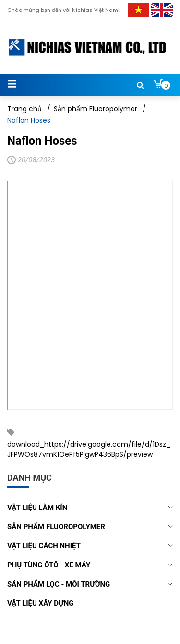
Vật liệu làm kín (37, 508)
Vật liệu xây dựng (41, 603)
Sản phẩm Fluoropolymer (56, 527)
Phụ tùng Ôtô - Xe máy (49, 565)
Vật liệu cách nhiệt (44, 546)
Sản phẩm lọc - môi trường (59, 584)
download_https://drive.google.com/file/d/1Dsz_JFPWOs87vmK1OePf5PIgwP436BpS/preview (89, 449)
